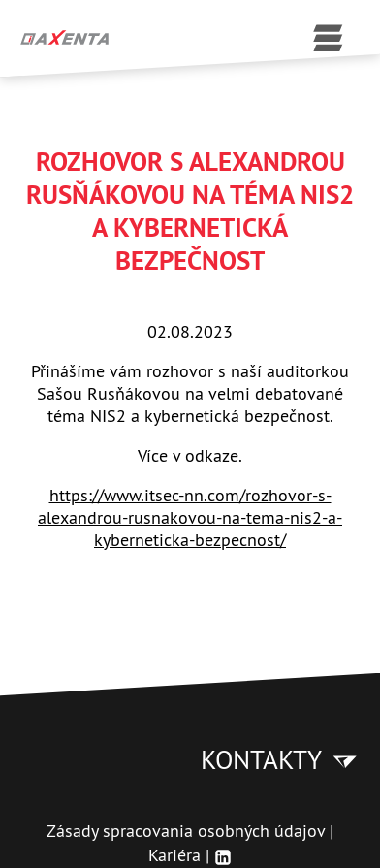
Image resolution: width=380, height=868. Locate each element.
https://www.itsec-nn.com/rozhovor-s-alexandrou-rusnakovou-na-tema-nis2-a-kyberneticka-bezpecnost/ (190, 517)
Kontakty (281, 759)
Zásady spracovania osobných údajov (186, 831)
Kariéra (174, 855)
